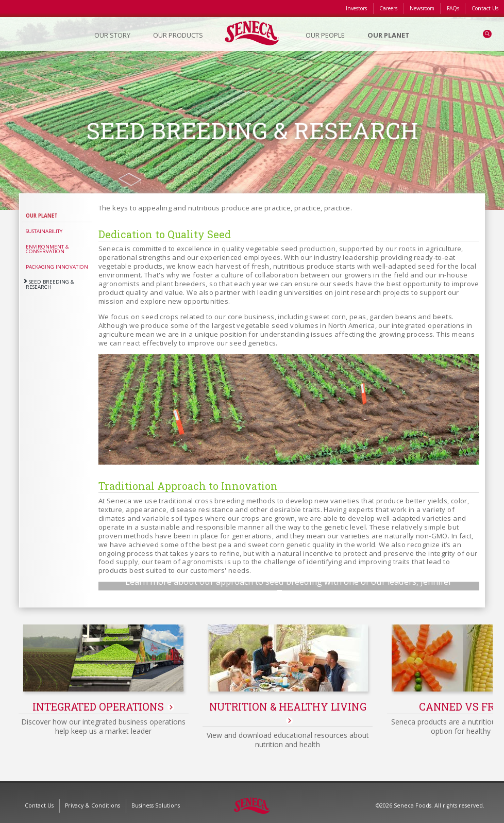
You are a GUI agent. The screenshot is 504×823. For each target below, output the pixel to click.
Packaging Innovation (57, 267)
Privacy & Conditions (93, 799)
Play (289, 568)
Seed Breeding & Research (50, 284)
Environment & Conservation (47, 249)
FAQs (453, 8)
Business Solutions (156, 799)
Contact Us (485, 8)
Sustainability (44, 231)
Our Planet (42, 216)
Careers (388, 8)
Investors (356, 8)
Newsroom (422, 8)
